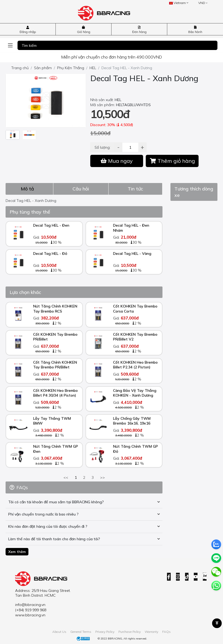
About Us (59, 632)
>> (102, 477)
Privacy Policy (105, 632)
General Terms (81, 632)
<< (66, 477)
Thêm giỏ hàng (172, 161)
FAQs (166, 632)
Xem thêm (17, 552)
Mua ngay (117, 161)
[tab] (29, 189)
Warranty (151, 632)
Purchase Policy (130, 632)
